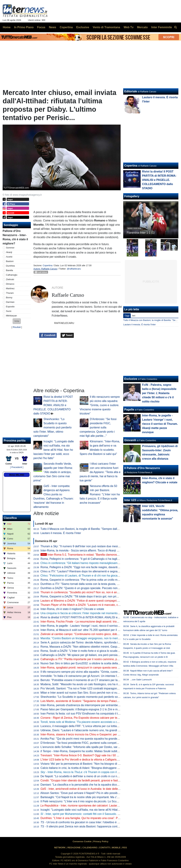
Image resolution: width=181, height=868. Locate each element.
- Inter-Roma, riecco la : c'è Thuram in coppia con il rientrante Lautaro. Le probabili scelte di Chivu (107, 772)
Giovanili (130, 440)
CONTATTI (105, 848)
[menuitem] (175, 27)
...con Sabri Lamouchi (141, 680)
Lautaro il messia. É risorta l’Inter (61, 533)
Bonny (9, 297)
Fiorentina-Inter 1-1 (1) (141, 233)
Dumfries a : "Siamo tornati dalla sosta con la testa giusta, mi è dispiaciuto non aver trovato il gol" (103, 584)
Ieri (134, 316)
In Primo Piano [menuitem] (24, 27)
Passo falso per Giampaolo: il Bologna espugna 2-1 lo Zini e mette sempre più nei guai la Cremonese (103, 709)
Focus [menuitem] (41, 27)
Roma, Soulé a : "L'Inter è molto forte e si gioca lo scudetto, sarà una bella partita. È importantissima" (107, 651)
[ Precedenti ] (17, 467)
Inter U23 (130, 500)
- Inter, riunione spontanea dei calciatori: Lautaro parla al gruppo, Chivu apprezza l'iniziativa (106, 806)
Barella (10, 270)
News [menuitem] (53, 27)
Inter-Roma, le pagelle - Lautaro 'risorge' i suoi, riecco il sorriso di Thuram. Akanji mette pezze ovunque (104, 626)
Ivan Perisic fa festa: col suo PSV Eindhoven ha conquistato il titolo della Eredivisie (92, 714)
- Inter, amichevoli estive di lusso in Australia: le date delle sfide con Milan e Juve (93, 789)
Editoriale (131, 91)
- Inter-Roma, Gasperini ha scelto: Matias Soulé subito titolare (84, 751)
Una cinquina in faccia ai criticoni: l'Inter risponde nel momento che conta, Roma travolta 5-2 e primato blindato (109, 613)
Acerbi (9, 257)
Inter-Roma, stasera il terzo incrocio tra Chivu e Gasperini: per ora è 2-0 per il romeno (93, 734)
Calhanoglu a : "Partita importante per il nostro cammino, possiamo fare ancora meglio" (96, 659)
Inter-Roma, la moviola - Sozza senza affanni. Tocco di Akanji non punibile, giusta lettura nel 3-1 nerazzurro (107, 550)
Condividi (48, 335)
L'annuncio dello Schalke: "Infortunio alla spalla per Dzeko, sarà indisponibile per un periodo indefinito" (104, 747)
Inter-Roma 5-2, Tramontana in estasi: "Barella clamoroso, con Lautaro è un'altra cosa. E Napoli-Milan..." (109, 555)
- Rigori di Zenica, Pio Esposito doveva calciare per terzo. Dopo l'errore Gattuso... (96, 718)
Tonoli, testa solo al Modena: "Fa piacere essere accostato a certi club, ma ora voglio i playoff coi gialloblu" (106, 722)
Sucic (9, 311)
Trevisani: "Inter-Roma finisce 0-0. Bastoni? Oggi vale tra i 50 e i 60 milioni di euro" (91, 755)
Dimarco (10, 284)
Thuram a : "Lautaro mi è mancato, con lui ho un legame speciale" (97, 605)
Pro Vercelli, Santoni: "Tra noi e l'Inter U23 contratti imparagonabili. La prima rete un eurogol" (98, 688)
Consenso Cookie (82, 841)
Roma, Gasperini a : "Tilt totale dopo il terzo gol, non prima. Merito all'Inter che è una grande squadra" (107, 596)
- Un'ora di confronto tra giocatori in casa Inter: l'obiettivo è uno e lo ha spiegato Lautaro (97, 822)
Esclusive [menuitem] (83, 27)
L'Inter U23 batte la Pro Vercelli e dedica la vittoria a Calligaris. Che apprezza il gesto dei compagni (102, 760)
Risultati (17, 327)
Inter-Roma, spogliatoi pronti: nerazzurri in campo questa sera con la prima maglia (91, 668)
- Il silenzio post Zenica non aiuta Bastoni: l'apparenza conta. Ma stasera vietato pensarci (98, 826)
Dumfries (11, 266)
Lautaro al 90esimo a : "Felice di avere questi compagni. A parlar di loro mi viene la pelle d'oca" (103, 601)
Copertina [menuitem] (66, 27)
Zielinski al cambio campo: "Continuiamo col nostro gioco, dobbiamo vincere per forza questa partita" (103, 634)
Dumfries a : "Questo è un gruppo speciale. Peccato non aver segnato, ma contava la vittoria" (102, 588)
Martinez (10, 288)
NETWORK (60, 848)
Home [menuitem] (7, 27)
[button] (17, 321)
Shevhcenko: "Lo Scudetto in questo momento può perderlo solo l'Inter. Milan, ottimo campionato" (52, 427)
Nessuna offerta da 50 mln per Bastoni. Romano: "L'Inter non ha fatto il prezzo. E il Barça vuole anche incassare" (100, 494)
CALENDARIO (90, 848)
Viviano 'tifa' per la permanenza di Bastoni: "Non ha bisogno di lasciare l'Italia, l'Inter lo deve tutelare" (103, 764)
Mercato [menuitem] (142, 27)
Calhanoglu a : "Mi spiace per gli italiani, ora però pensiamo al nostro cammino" (93, 655)
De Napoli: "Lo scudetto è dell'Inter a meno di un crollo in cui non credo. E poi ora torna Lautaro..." (101, 776)
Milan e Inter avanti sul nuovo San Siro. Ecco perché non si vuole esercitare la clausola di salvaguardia (104, 693)
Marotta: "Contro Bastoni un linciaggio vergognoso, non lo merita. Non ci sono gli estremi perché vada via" (106, 638)
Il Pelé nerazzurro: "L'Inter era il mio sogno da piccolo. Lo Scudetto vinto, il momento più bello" (99, 801)
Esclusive (131, 379)
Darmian (10, 302)
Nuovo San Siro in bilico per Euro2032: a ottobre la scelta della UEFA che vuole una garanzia (98, 663)
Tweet (67, 335)
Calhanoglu (12, 275)
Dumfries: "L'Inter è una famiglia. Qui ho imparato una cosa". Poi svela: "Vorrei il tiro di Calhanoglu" (102, 818)
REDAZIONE (74, 848)
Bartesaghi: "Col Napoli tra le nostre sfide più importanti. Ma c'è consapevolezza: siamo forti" (98, 797)
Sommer (10, 248)
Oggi (127, 316)
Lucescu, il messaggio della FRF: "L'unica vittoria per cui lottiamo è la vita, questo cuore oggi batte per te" (106, 726)
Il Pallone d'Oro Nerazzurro (142, 468)
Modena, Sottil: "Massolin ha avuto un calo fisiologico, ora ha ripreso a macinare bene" (94, 684)
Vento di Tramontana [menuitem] (106, 27)
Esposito (10, 307)
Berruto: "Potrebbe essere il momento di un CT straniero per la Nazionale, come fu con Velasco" (100, 680)
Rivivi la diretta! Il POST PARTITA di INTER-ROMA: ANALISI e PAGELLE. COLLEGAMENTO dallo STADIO (53, 405)
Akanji (9, 252)
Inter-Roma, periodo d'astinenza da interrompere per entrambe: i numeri (85, 705)
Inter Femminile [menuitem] (162, 27)
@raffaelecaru (74, 269)
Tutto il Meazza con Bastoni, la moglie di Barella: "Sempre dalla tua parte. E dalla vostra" (95, 529)
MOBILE (116, 848)
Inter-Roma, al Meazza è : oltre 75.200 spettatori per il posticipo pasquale (91, 630)
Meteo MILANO (17, 475)
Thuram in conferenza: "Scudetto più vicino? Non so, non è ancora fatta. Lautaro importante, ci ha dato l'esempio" (110, 592)
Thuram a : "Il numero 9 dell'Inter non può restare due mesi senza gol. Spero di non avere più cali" (103, 546)
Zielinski (10, 279)
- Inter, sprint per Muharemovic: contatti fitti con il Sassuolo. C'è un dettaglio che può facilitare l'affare (104, 814)
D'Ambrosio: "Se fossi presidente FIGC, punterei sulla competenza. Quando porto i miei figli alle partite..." (98, 427)
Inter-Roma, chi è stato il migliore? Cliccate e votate (72, 609)
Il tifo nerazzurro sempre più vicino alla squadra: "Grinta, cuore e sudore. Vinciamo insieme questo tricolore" (100, 405)
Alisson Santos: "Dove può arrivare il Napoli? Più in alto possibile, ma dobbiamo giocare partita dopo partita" (107, 793)
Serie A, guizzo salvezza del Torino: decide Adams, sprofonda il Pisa (83, 642)
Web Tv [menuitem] (129, 27)
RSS (125, 848)
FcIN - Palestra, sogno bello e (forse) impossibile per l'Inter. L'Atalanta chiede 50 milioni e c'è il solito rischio (159, 393)
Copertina (48, 265)
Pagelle (129, 410)
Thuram (10, 293)
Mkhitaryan (12, 316)
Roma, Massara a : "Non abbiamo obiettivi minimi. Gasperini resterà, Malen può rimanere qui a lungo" (107, 647)
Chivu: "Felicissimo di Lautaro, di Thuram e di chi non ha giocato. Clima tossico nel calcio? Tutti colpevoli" (106, 576)
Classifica (10, 518)
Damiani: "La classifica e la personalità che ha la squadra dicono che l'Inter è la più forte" (95, 785)
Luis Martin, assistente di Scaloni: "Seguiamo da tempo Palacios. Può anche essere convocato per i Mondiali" (108, 701)
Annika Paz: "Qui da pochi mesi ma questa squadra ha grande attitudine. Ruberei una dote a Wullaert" (103, 739)
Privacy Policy (101, 841)
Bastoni (10, 261)
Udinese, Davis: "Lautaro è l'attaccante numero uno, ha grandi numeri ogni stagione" (93, 730)
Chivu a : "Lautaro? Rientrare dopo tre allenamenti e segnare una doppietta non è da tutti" (98, 571)
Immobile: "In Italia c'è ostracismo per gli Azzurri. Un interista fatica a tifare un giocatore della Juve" (101, 676)
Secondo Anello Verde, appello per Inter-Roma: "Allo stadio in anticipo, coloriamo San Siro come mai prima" (53, 472)
